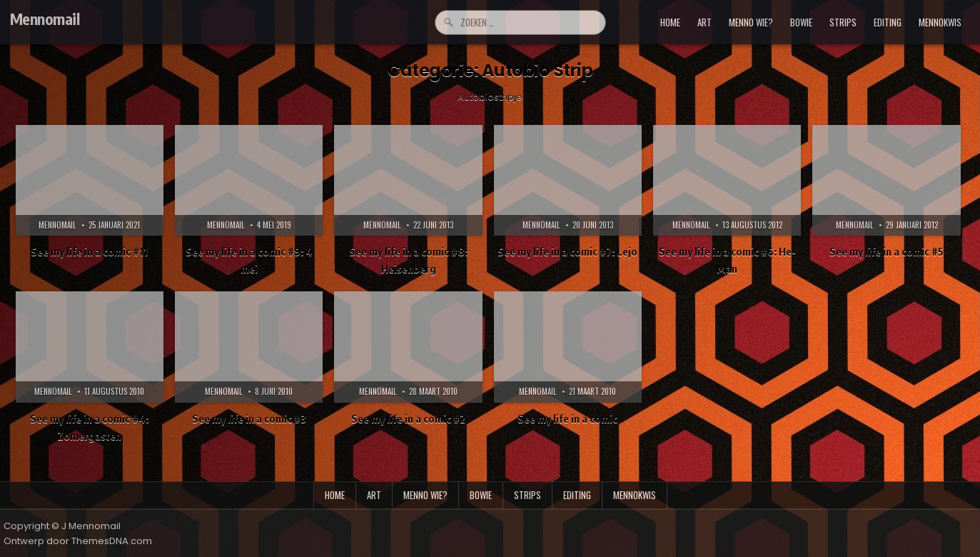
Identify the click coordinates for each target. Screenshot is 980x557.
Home (670, 22)
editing (888, 22)
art (704, 22)
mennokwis (940, 22)
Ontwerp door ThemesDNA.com (78, 541)
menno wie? (751, 22)
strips (843, 22)
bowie (801, 22)
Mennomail (45, 19)
